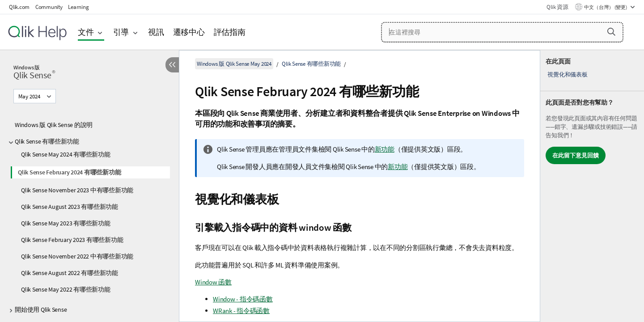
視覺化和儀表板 (567, 74)
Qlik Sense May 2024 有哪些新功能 (66, 154)
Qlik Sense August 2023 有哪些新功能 (70, 207)
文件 (86, 32)
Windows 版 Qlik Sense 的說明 (54, 125)
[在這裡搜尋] (502, 32)
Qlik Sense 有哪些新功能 (47, 141)
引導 (121, 32)
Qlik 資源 (557, 7)
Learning (78, 7)
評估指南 (230, 32)
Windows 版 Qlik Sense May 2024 (234, 64)
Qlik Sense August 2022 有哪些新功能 (70, 273)
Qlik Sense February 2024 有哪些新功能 (69, 172)
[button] (611, 32)
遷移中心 (189, 32)
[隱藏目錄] (172, 65)
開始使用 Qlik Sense (41, 309)
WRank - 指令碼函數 (241, 311)
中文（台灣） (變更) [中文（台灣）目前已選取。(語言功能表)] (606, 7)
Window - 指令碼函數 (243, 299)
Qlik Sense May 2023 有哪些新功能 (66, 223)
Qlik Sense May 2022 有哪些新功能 (66, 289)
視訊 (156, 32)
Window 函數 (213, 282)
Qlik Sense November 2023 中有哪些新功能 (77, 190)
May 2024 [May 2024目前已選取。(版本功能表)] (30, 96)
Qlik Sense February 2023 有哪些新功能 (72, 240)
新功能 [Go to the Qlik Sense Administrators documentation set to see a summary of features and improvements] (385, 149)
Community (49, 7)
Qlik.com (19, 7)
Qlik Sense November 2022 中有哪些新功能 (77, 256)
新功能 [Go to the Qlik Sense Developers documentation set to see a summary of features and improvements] (398, 167)
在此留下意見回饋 (576, 155)
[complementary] (592, 186)
